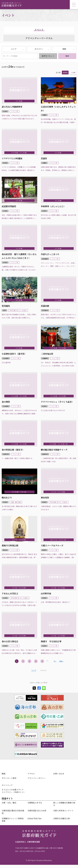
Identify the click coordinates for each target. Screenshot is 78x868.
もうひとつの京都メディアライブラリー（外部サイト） (13, 791)
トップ (34, 670)
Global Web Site (34, 818)
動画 (4, 774)
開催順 (65, 72)
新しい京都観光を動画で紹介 (64, 804)
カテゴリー (39, 49)
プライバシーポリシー (37, 778)
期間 (64, 49)
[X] (34, 688)
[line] (44, 688)
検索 (67, 56)
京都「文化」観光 (9, 803)
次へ (55, 661)
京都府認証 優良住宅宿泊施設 (13, 812)
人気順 (73, 72)
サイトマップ (7, 785)
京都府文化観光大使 (61, 818)
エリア (14, 49)
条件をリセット (48, 56)
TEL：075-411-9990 (22, 851)
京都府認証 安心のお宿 (37, 811)
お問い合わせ (59, 774)
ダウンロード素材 (9, 778)
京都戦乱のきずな (35, 803)
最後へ (61, 661)
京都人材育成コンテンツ (63, 811)
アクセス (31, 774)
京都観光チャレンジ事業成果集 (13, 820)
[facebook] (39, 688)
